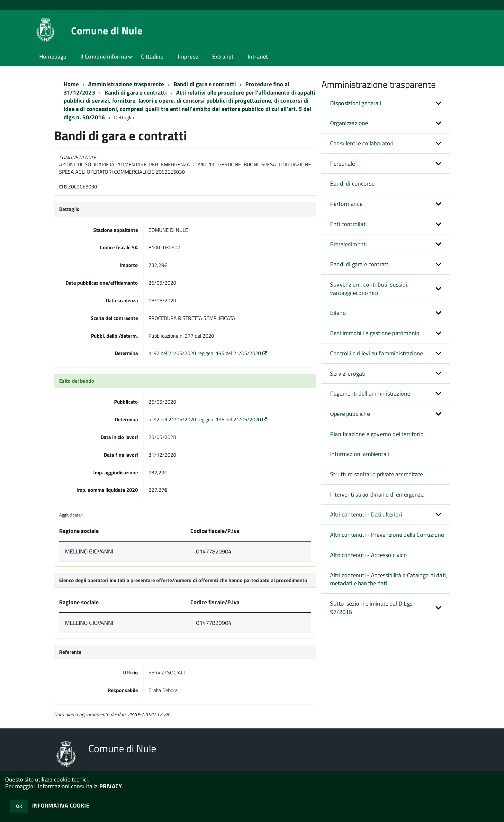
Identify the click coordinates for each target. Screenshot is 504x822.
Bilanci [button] (338, 313)
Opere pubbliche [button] (350, 414)
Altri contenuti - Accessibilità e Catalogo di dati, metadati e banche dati (389, 579)
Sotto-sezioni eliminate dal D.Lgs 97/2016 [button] (371, 608)
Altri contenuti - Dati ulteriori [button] (366, 514)
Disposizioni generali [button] (356, 103)
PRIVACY (111, 786)
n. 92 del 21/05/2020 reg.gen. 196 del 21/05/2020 (208, 353)
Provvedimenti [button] (348, 244)
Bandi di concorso (352, 183)
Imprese (188, 56)
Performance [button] (346, 204)
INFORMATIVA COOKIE (61, 805)
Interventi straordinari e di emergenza (377, 494)
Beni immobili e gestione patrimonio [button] (375, 333)
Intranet (258, 56)
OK (19, 806)
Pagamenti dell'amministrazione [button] (370, 393)
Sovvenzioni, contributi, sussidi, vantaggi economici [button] (369, 289)
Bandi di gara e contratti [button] (360, 264)
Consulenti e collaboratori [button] (362, 143)
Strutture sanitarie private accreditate (377, 474)
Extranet (223, 56)
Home (71, 84)
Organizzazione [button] (349, 123)
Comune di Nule (107, 31)
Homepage (53, 56)
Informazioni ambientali (360, 454)
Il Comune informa (104, 56)
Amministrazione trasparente (126, 84)
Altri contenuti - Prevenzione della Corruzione (387, 535)
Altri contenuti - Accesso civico (369, 555)
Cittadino (153, 56)
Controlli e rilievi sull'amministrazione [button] (377, 353)
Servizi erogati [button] (348, 374)
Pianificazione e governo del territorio (377, 434)
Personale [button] (343, 164)
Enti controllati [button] (348, 224)
